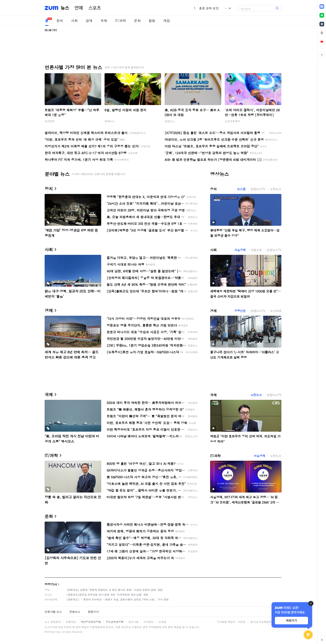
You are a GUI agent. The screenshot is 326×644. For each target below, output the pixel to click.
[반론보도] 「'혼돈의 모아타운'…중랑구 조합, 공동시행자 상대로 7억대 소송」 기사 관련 (118, 599)
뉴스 (65, 8)
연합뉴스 (170, 121)
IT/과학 (120, 21)
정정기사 (51, 584)
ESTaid (51, 632)
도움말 (162, 622)
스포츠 (95, 8)
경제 (89, 21)
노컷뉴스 (276, 189)
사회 (74, 21)
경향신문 (240, 311)
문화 (137, 21)
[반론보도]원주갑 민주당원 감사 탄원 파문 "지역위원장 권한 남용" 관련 (107, 595)
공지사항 (133, 622)
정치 (60, 21)
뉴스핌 (241, 189)
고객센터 (149, 622)
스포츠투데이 (232, 121)
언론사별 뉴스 (53, 612)
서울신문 (256, 250)
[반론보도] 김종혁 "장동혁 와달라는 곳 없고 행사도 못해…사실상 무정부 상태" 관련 (115, 590)
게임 (167, 21)
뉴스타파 (276, 311)
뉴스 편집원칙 (53, 622)
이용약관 (71, 622)
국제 (104, 21)
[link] (322, 6)
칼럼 (152, 21)
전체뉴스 (75, 612)
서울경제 (240, 250)
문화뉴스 (110, 121)
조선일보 (50, 121)
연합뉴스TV (258, 189)
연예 (79, 8)
